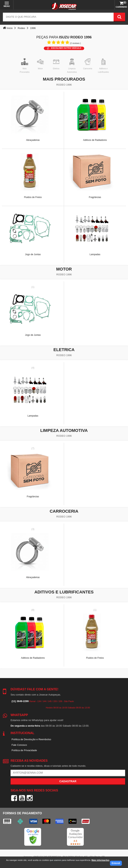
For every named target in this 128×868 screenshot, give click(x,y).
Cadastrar (68, 781)
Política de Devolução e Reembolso (31, 739)
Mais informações (100, 860)
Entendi (116, 863)
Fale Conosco (19, 745)
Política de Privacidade (24, 750)
